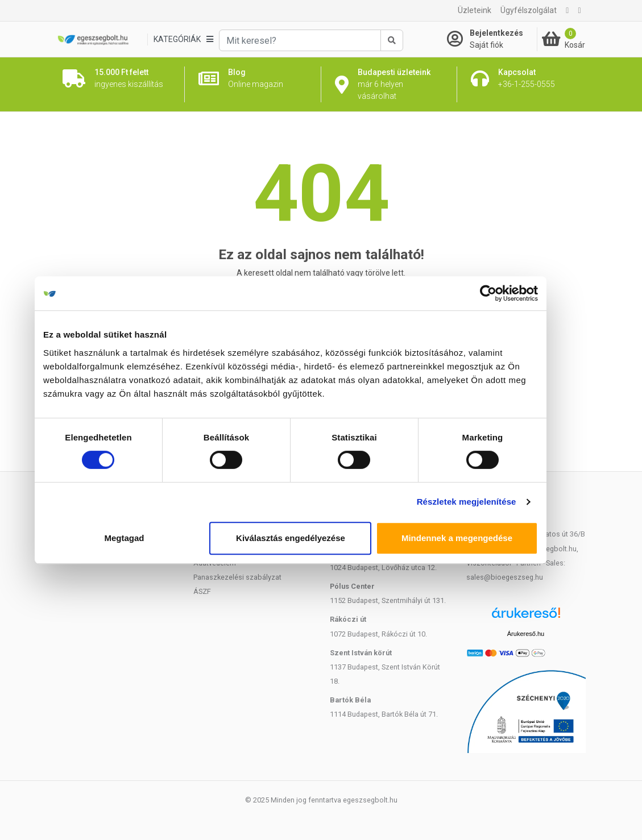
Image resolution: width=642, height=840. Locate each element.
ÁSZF (202, 591)
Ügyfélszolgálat (529, 10)
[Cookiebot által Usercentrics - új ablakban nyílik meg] (519, 293)
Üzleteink (475, 10)
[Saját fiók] (492, 39)
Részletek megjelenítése (497, 502)
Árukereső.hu (526, 634)
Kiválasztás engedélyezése (321, 538)
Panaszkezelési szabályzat (237, 577)
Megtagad (155, 538)
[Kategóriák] (183, 39)
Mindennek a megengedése (487, 538)
